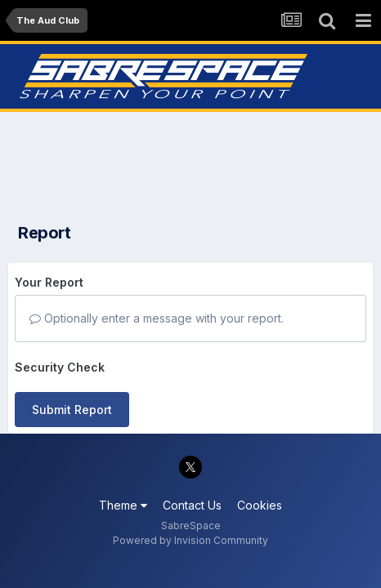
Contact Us (192, 505)
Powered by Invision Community (190, 540)
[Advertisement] (190, 163)
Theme (123, 505)
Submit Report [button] (72, 410)
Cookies (260, 505)
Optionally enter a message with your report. (157, 318)
